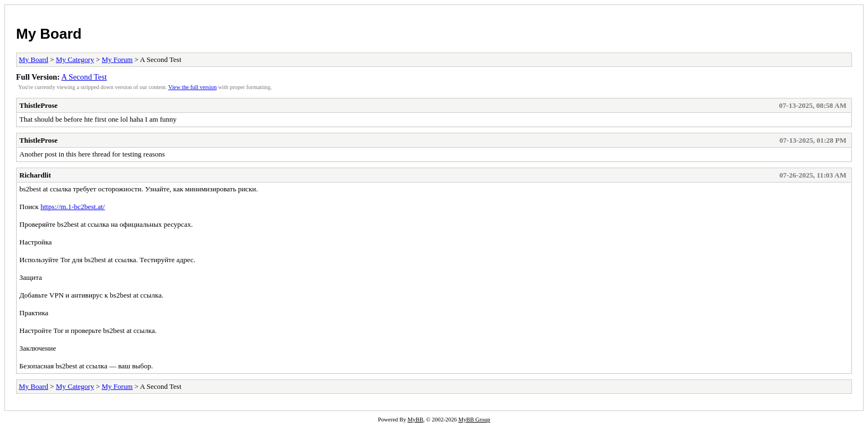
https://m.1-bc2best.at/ (73, 207)
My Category (75, 59)
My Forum (117, 59)
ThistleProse (38, 105)
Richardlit (35, 175)
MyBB (415, 420)
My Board (49, 34)
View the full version (192, 87)
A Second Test (84, 77)
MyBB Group (474, 420)
